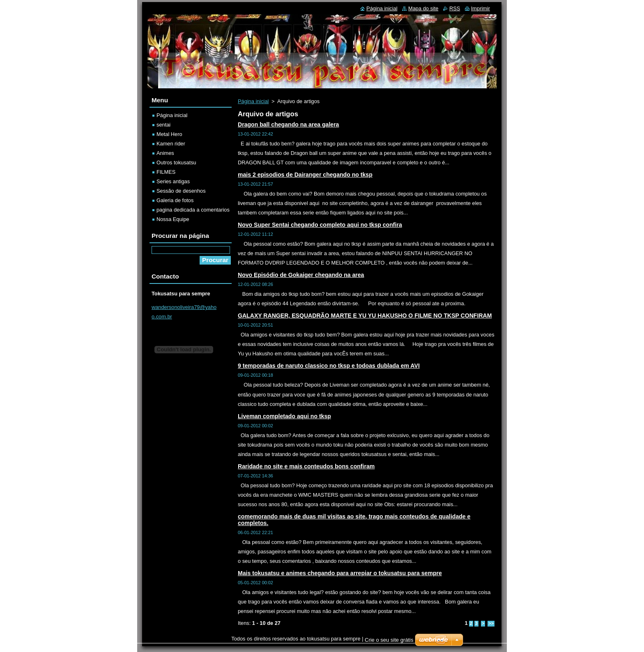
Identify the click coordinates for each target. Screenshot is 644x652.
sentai (163, 125)
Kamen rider (171, 144)
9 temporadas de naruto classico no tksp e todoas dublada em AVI (329, 366)
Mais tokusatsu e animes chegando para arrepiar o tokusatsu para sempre (340, 573)
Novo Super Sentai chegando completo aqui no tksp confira (320, 225)
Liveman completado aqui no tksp (284, 416)
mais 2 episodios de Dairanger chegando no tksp (305, 175)
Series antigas (173, 181)
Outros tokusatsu (176, 162)
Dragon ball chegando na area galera (288, 124)
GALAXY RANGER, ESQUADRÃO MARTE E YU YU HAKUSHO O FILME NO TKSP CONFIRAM (365, 316)
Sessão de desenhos (181, 191)
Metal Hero (169, 134)
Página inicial (253, 101)
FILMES (166, 172)
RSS (455, 8)
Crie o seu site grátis (389, 640)
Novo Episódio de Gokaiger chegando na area (301, 275)
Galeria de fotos (175, 200)
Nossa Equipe (173, 219)
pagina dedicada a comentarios (193, 210)
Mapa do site (423, 8)
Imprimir (481, 8)
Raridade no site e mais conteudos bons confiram (306, 466)
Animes (165, 153)
